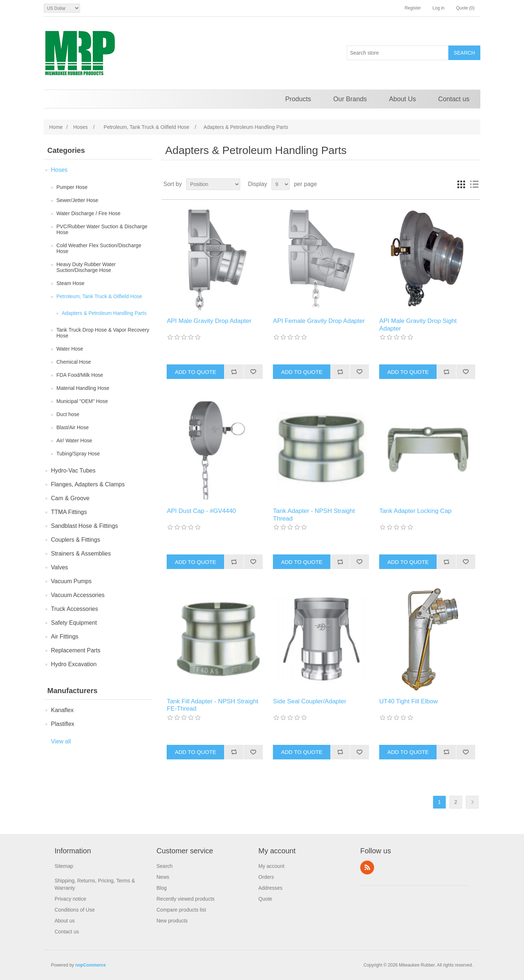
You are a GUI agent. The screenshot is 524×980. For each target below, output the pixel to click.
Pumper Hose (72, 187)
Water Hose (70, 349)
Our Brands (350, 99)
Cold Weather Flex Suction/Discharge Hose (99, 248)
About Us (402, 99)
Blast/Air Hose (73, 427)
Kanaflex (62, 710)
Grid (461, 184)
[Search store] (398, 53)
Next (472, 802)
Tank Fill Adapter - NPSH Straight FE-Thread (212, 705)
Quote (265, 899)
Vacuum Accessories (78, 595)
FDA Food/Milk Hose (80, 375)
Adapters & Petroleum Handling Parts (104, 313)
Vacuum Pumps (71, 581)
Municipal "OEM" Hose (82, 401)
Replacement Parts (76, 650)
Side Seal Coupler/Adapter (309, 701)
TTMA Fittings (69, 512)
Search (164, 866)
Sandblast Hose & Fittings (84, 526)
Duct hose (68, 414)
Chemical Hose (74, 362)
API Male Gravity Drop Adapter (209, 321)
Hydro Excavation (74, 664)
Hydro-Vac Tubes (73, 471)
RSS (367, 868)
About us (65, 921)
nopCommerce (91, 965)
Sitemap (64, 866)
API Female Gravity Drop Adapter (319, 321)
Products (298, 99)
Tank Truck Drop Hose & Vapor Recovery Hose (103, 333)
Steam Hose (70, 283)
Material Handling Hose (83, 388)
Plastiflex (63, 724)
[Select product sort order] (213, 184)
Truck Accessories (74, 609)
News (163, 877)
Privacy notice (70, 899)
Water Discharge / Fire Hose (88, 213)
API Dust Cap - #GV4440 (201, 511)
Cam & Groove (70, 498)
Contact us (454, 99)
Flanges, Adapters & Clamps (88, 484)
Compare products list (181, 910)
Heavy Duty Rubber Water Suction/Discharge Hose (86, 267)
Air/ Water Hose (74, 440)
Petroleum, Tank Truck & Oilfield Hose (99, 296)
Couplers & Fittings (76, 540)
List (474, 184)
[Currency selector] (62, 8)
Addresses (270, 888)
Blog (162, 888)
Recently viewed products (186, 899)
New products (172, 921)
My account (271, 866)
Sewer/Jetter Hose (77, 200)
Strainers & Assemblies (81, 554)
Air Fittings (65, 637)
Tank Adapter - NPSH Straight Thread (314, 515)
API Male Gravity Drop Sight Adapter (418, 325)
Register (413, 8)
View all (61, 741)
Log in (439, 8)
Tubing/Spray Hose (78, 454)
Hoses (59, 170)
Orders (266, 877)
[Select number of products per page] (281, 184)
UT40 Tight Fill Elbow (408, 701)
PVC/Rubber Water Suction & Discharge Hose (102, 229)
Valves (59, 567)
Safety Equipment (74, 623)
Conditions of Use (75, 910)
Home (56, 127)
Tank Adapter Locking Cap (415, 511)
